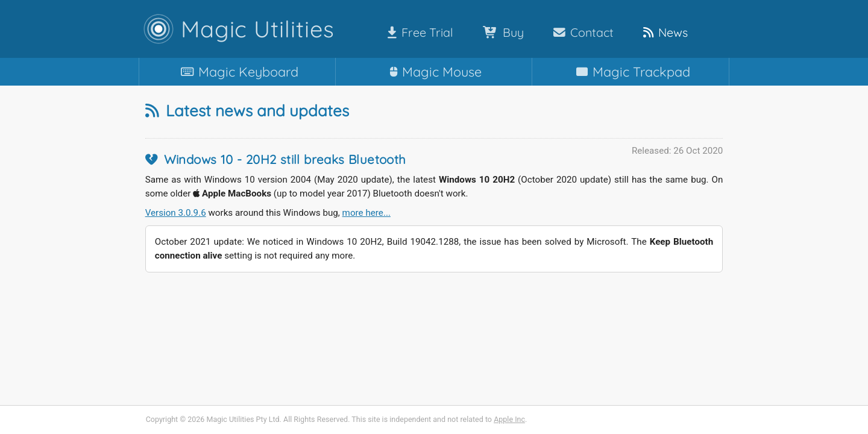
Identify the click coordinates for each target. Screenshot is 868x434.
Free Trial (418, 32)
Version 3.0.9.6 (176, 213)
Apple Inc (509, 419)
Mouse (433, 71)
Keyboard (237, 71)
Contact (581, 32)
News (663, 32)
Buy (501, 32)
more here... (366, 213)
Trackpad (631, 71)
